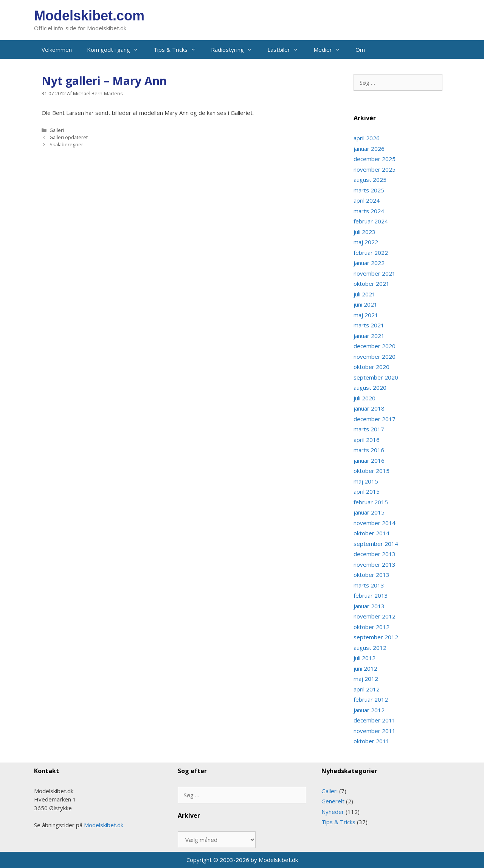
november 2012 (375, 616)
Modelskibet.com (89, 16)
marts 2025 (369, 190)
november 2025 (375, 169)
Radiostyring (235, 50)
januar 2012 (369, 710)
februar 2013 (371, 595)
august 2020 (370, 387)
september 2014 (376, 544)
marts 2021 (369, 325)
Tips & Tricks (178, 50)
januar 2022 (369, 263)
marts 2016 (369, 450)
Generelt (333, 801)
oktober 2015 (372, 471)
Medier (331, 50)
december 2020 (375, 346)
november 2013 (375, 564)
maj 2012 (366, 679)
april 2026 (367, 138)
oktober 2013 (372, 575)
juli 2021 (365, 294)
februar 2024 (371, 221)
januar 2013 (369, 606)
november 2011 (375, 731)
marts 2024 (369, 211)
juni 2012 (365, 668)
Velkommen (57, 50)
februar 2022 (371, 253)
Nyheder (333, 812)
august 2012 (370, 648)
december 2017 (375, 419)
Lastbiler (287, 50)
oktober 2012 (372, 627)
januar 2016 (369, 460)
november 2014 (375, 523)
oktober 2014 (372, 533)
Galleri (57, 130)
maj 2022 (366, 242)
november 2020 (375, 356)
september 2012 (376, 637)
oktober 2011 (372, 741)
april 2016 (367, 440)
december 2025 (375, 159)
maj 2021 (366, 315)
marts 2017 (369, 429)
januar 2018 (369, 408)
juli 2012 (365, 658)
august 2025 (370, 180)
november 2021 (375, 273)
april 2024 (367, 200)
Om (360, 50)
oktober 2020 (372, 367)
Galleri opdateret (69, 137)
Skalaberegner (66, 144)
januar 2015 (369, 512)
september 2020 (376, 377)
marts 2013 (369, 585)
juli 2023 (365, 232)
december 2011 (375, 720)
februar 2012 (371, 699)
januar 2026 (369, 149)
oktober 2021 (372, 284)
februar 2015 (371, 502)
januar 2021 (369, 336)
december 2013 (375, 554)
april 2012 (367, 689)
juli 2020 (365, 398)
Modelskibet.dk (104, 825)
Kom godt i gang (116, 50)
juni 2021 (365, 304)
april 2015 (367, 491)
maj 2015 (366, 481)
